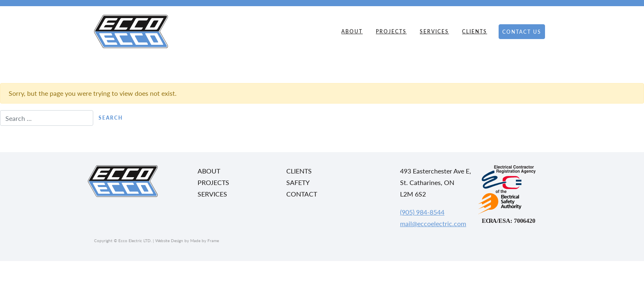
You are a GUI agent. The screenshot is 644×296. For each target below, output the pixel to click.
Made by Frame (205, 240)
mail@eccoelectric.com (433, 223)
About (352, 31)
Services (434, 31)
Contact (302, 194)
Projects (391, 31)
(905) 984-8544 (422, 212)
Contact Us (522, 32)
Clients (475, 31)
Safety (298, 182)
